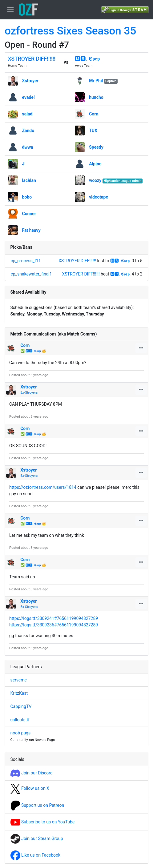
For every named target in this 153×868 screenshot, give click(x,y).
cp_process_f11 (26, 261)
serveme (19, 680)
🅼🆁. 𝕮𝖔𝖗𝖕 (87, 59)
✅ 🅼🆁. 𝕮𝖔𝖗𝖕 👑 (33, 351)
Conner (29, 214)
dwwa (28, 147)
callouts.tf (20, 720)
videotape (99, 197)
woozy (95, 180)
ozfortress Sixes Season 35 (70, 31)
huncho (96, 97)
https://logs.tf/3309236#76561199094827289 (54, 625)
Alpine (95, 164)
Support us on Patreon (37, 805)
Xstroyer (30, 81)
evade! (28, 97)
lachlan (29, 180)
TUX (93, 131)
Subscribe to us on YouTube (43, 822)
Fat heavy (31, 230)
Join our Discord (32, 773)
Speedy (96, 147)
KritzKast (19, 693)
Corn (94, 114)
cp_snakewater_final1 (31, 274)
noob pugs (21, 733)
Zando (28, 131)
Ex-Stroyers (29, 393)
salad (27, 114)
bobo (27, 197)
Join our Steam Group (37, 838)
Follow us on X (30, 788)
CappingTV (21, 706)
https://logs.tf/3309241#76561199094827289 (54, 618)
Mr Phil (96, 81)
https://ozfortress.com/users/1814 (43, 487)
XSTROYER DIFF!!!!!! (32, 59)
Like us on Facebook (36, 855)
